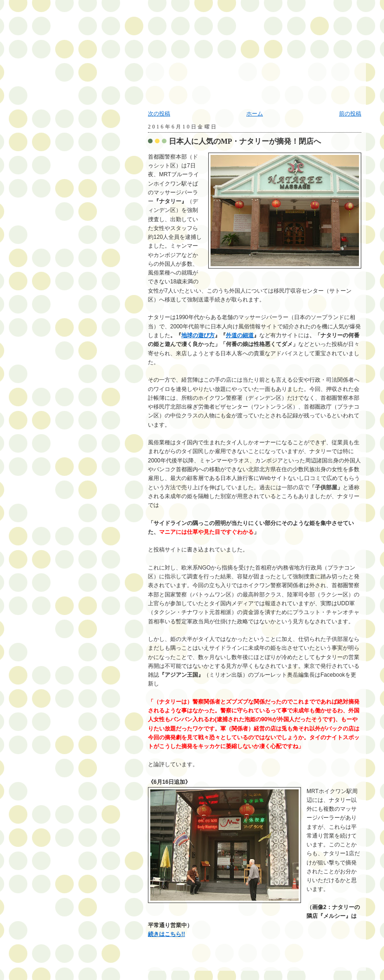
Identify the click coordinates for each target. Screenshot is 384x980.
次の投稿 (159, 114)
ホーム (255, 114)
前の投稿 (350, 114)
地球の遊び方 (198, 335)
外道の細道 (240, 335)
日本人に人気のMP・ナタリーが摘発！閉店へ (245, 141)
